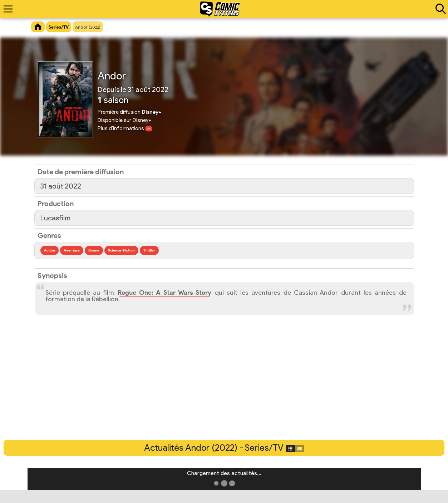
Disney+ (142, 120)
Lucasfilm (55, 218)
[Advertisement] (224, 386)
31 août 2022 (61, 186)
